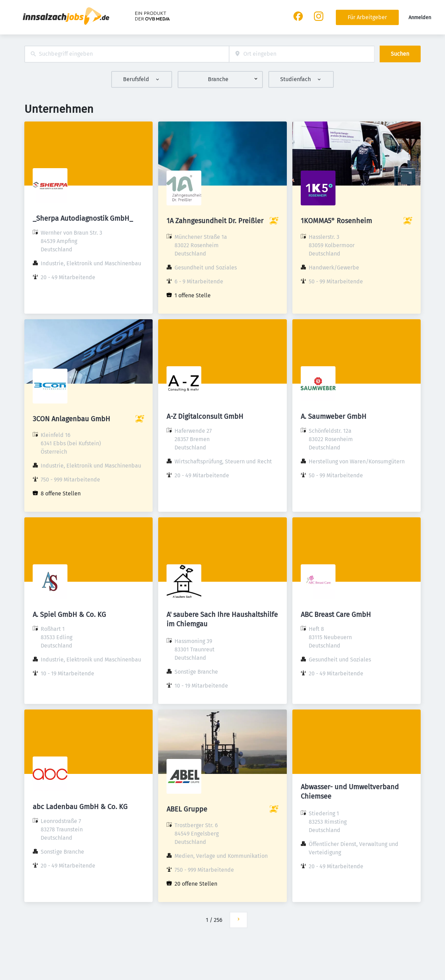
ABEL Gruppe (187, 809)
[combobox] (127, 54)
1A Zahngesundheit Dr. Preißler (215, 221)
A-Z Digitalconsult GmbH (205, 416)
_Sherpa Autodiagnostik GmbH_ (83, 218)
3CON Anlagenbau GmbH (71, 419)
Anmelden (420, 18)
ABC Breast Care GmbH (336, 614)
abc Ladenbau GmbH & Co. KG (80, 807)
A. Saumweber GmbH (334, 416)
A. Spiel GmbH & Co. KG (69, 614)
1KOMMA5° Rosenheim (336, 221)
